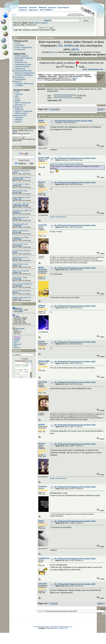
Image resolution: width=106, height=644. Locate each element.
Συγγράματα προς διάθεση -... (22, 237)
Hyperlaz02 (18, 226)
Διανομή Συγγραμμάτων (25, 73)
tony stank (18, 192)
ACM (17, 92)
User (16, 172)
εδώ (60, 46)
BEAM (18, 101)
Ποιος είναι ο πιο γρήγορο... (21, 271)
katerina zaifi (19, 179)
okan (16, 252)
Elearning (19, 60)
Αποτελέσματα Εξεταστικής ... (22, 171)
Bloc (56, 628)
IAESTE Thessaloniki (24, 111)
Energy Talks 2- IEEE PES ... (22, 204)
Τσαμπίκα (43, 486)
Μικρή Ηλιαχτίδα (43, 269)
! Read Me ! (33, 8)
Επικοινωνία (20, 49)
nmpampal (17, 338)
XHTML (61, 628)
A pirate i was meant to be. (58, 217)
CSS (66, 628)
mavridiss (17, 340)
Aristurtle (19, 94)
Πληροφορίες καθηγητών (20, 224)
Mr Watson (18, 239)
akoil (15, 343)
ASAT (17, 98)
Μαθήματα (43, 8)
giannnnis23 (18, 344)
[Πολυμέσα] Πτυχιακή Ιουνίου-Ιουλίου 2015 (60, 80)
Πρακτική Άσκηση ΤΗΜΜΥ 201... (23, 211)
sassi (15, 346)
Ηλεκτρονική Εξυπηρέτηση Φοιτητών (22, 70)
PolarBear (74, 78)
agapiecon (17, 347)
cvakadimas (18, 286)
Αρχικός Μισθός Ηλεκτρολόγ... (22, 291)
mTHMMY (19, 86)
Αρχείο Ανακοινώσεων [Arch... (22, 197)
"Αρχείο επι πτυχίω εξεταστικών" (71, 76)
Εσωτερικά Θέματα (83, 75)
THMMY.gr (41, 75)
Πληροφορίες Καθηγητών (19, 80)
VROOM (19, 120)
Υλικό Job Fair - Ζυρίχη (20, 277)
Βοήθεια (69, 46)
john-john (43, 584)
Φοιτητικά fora (21, 62)
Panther (18, 122)
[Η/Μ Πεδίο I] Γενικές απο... (21, 257)
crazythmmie (44, 558)
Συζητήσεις (23, 10)
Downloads (23, 8)
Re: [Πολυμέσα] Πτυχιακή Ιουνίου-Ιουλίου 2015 (75, 158)
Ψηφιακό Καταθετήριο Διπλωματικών (23, 76)
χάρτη (75, 49)
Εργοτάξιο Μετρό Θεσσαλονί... (22, 251)
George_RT (18, 336)
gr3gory (42, 306)
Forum (18, 43)
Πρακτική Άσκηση (22, 66)
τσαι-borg (43, 225)
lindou (41, 120)
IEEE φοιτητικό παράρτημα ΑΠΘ (20, 114)
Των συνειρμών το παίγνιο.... (22, 184)
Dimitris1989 (44, 158)
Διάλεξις (17, 212)
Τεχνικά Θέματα (63, 8)
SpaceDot (19, 118)
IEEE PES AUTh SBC (21, 206)
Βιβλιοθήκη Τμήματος (24, 58)
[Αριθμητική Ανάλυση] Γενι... (21, 231)
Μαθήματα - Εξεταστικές (48, 76)
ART (17, 96)
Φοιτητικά (52, 8)
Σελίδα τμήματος (22, 56)
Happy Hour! (33, 10)
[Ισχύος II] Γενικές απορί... (21, 264)
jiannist (42, 342)
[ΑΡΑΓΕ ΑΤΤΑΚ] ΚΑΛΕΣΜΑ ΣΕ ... (23, 284)
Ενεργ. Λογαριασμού (24, 47)
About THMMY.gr (46, 10)
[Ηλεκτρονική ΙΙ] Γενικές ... (21, 191)
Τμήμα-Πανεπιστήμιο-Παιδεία (64, 75)
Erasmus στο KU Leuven (20, 244)
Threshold (18, 279)
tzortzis (40, 80)
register (44, 23)
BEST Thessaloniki (23, 103)
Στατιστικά (17, 304)
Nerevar (42, 182)
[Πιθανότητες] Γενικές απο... (21, 217)
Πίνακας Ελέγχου (20, 127)
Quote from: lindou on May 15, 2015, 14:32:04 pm (67, 164)
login (37, 23)
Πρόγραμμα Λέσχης (23, 64)
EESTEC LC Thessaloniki (19, 106)
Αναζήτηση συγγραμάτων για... (22, 297)
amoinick (17, 341)
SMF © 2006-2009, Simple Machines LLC (59, 627)
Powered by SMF (39, 627)
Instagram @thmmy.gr (24, 83)
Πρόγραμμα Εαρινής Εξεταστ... (22, 177)
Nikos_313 (18, 186)
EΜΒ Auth (19, 109)
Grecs (16, 292)
